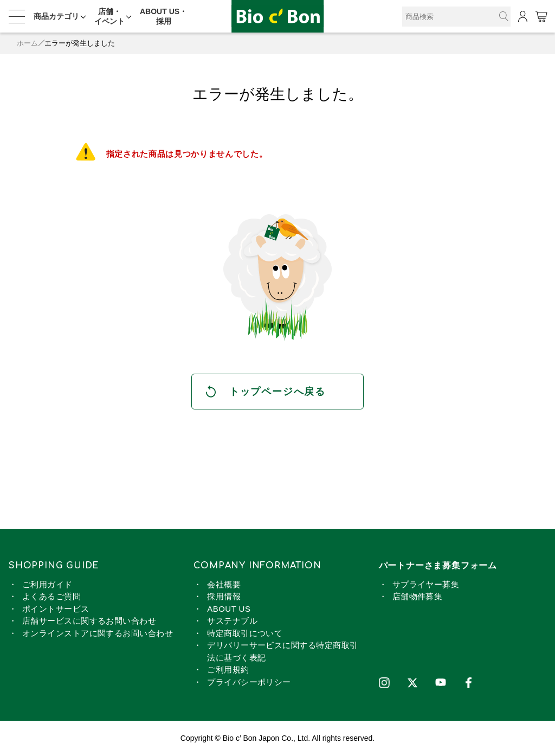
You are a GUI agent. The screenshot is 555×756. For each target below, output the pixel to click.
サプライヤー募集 (426, 584)
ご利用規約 (228, 669)
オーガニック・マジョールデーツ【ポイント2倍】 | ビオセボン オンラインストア (277, 17)
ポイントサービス (56, 609)
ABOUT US (229, 609)
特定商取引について (245, 633)
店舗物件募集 (418, 596)
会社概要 (224, 584)
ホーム (27, 43)
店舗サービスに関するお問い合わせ (89, 621)
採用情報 (224, 596)
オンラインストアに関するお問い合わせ (98, 633)
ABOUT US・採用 (163, 16)
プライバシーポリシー (249, 682)
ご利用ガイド (47, 584)
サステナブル (232, 621)
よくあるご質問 (51, 596)
